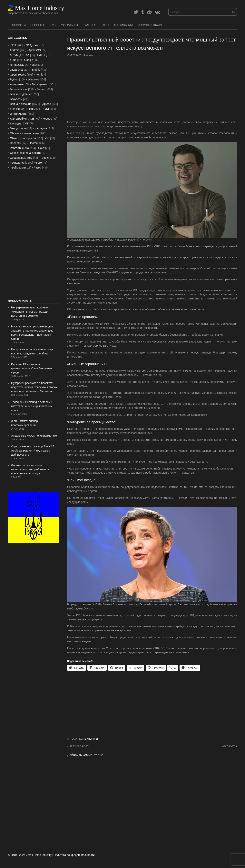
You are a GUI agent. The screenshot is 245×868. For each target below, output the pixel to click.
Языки (38, 168)
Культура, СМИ (20, 123)
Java (35, 65)
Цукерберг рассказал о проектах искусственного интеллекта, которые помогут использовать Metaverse (34, 387)
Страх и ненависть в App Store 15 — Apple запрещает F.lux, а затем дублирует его (34, 451)
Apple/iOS (35, 50)
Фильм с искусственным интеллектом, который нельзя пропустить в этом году (30, 469)
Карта (105, 25)
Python (14, 79)
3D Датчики (33, 45)
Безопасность (19, 89)
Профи (33, 143)
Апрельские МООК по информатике (34, 436)
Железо (15, 109)
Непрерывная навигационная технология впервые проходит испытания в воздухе (30, 312)
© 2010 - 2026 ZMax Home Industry (30, 855)
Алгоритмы (17, 84)
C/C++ (41, 55)
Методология (18, 128)
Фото (39, 163)
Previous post (79, 746)
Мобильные (70, 25)
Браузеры (16, 99)
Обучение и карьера (23, 138)
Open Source (18, 75)
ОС (47, 138)
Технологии (91, 739)
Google (29, 60)
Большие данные (21, 94)
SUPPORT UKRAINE (150, 25)
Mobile (36, 70)
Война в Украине (21, 104)
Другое (46, 104)
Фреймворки (18, 168)
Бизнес (41, 89)
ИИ (47, 109)
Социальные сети (21, 158)
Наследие (41, 128)
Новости (19, 25)
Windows (33, 79)
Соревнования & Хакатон (26, 153)
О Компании (123, 25)
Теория (45, 158)
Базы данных (40, 84)
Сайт (41, 148)
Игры (52, 25)
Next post (228, 746)
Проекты (37, 25)
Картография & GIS (22, 119)
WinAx (89, 55)
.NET (13, 45)
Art (28, 55)
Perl (38, 75)
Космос (47, 119)
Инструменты (19, 114)
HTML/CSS (17, 65)
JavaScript (16, 70)
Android (15, 50)
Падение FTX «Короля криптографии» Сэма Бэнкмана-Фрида (32, 368)
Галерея (90, 25)
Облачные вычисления (25, 133)
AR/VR (14, 55)
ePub (13, 60)
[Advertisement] (152, 89)
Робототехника (19, 148)
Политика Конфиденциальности (74, 855)
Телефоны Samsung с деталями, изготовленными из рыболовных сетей (32, 406)
